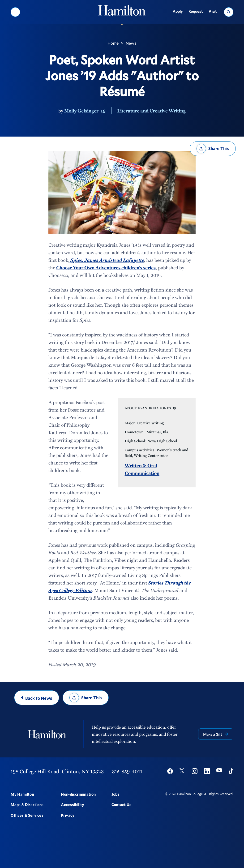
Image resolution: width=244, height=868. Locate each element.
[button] (15, 12)
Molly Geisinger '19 (85, 111)
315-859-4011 (127, 771)
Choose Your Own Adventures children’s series (106, 267)
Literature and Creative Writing (151, 111)
